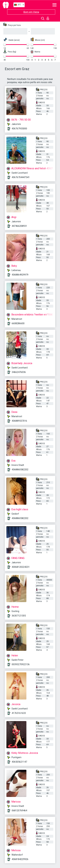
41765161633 (19, 713)
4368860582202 (20, 470)
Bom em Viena (31, 12)
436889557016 (19, 421)
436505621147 (19, 762)
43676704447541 (21, 177)
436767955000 (19, 129)
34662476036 (19, 372)
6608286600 (18, 323)
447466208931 (19, 226)
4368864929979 (20, 275)
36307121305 (19, 616)
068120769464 (19, 811)
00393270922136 (21, 664)
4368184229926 (20, 859)
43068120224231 (21, 567)
